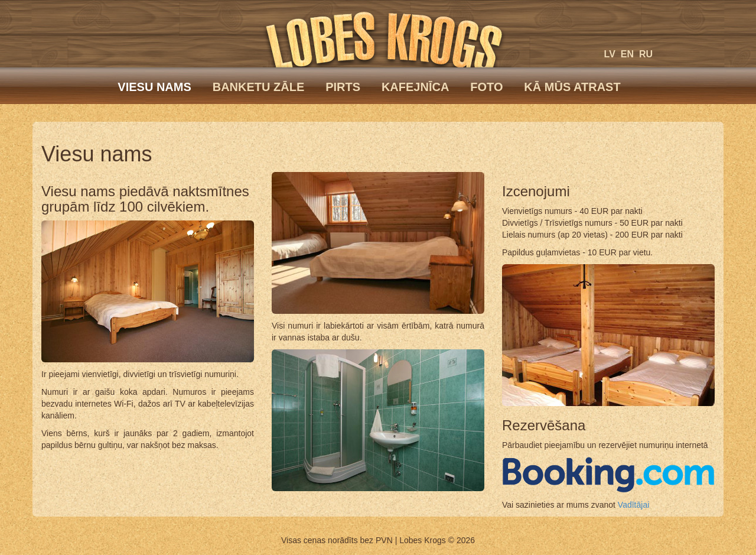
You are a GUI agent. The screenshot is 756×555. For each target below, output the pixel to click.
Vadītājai (633, 505)
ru (646, 54)
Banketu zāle (259, 87)
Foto (486, 87)
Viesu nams (154, 87)
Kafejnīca (415, 87)
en (627, 54)
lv (610, 54)
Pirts (343, 87)
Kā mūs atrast (572, 87)
